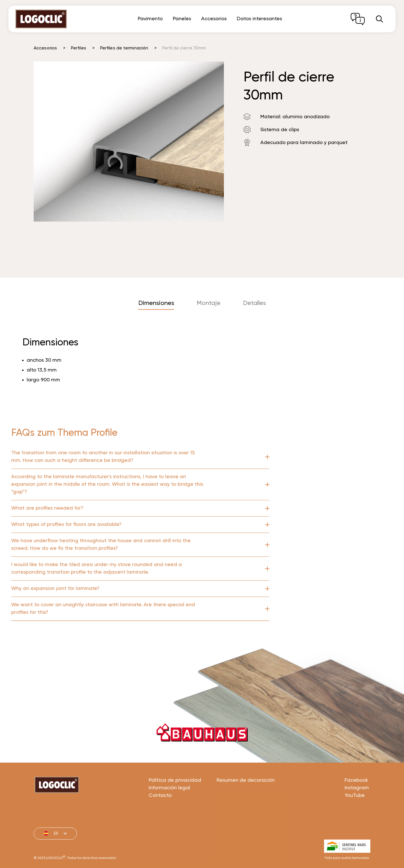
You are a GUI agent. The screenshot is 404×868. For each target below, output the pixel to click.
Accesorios (214, 19)
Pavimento (150, 19)
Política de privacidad (175, 800)
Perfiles (79, 48)
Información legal (169, 808)
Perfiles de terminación (124, 48)
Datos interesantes (259, 19)
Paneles (182, 19)
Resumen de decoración (246, 800)
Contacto (160, 815)
